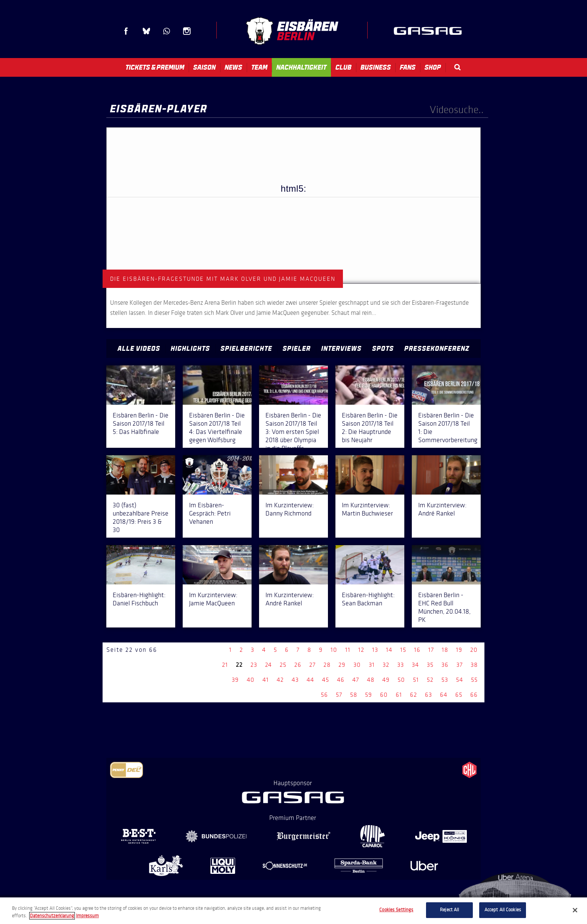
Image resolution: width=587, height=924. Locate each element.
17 (431, 650)
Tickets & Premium (155, 67)
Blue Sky (146, 31)
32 (386, 665)
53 (445, 680)
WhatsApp (167, 31)
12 (361, 650)
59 (369, 695)
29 (342, 665)
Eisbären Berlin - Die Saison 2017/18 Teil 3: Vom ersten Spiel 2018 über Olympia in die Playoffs (293, 432)
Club (343, 67)
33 (401, 665)
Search (457, 67)
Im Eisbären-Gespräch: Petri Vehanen (210, 513)
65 (459, 695)
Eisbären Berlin (292, 31)
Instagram (187, 31)
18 (445, 650)
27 (312, 665)
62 (413, 695)
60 (384, 695)
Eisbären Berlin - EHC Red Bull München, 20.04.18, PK (444, 607)
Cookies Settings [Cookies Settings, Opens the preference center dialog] (396, 910)
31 (372, 665)
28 (327, 665)
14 (389, 650)
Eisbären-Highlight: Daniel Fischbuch (139, 599)
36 (445, 665)
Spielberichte (246, 349)
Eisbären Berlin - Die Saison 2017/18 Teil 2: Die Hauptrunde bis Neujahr (370, 428)
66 (474, 695)
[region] (293, 911)
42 (280, 680)
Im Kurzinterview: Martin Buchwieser (367, 509)
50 (401, 680)
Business (376, 67)
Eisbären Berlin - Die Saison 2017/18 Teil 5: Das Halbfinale (141, 423)
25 (283, 665)
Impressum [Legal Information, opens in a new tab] (87, 916)
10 (334, 650)
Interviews (341, 349)
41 (266, 680)
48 (371, 680)
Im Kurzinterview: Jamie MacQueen (213, 599)
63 (428, 695)
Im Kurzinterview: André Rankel (442, 509)
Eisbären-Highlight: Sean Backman (368, 599)
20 (474, 650)
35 (430, 665)
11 (348, 650)
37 (460, 665)
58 (354, 695)
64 (444, 695)
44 (310, 680)
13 (375, 650)
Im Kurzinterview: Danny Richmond (290, 509)
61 (399, 695)
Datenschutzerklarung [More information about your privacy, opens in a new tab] (52, 916)
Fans (408, 67)
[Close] (575, 910)
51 (416, 680)
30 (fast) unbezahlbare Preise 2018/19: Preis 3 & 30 (141, 517)
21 (225, 665)
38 (474, 665)
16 (417, 650)
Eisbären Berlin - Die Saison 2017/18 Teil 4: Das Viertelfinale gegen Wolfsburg (217, 428)
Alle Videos (139, 349)
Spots (383, 349)
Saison (204, 67)
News (233, 67)
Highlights (190, 349)
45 (326, 680)
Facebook (126, 31)
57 (339, 695)
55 (474, 680)
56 (324, 695)
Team (259, 67)
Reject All (449, 910)
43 (295, 680)
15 (403, 650)
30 (357, 665)
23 (254, 665)
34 (415, 665)
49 (386, 680)
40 (251, 680)
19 (459, 650)
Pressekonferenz (437, 349)
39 (235, 680)
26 (298, 665)
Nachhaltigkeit (301, 67)
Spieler (297, 349)
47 (356, 680)
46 (341, 680)
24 (268, 665)
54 (460, 680)
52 (430, 680)
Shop (433, 67)
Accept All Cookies (503, 910)
